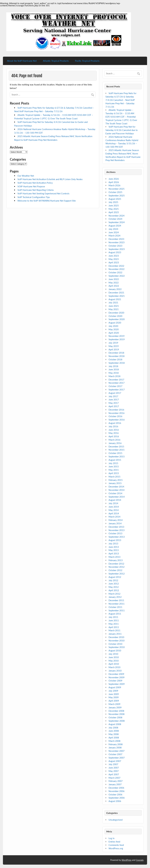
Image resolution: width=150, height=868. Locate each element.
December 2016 (116, 410)
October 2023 (115, 246)
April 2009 (114, 701)
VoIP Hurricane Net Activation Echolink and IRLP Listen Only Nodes (50, 179)
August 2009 (115, 687)
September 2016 (117, 420)
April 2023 (114, 262)
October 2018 (115, 359)
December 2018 (116, 353)
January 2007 (115, 784)
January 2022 (115, 289)
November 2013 (117, 530)
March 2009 (114, 704)
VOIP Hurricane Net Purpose (31, 186)
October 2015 (115, 453)
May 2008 (114, 734)
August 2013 (115, 540)
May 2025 (114, 209)
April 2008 (114, 738)
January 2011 (115, 634)
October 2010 (115, 644)
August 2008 (115, 724)
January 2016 (115, 443)
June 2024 (114, 232)
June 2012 (114, 584)
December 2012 (116, 564)
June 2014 (114, 507)
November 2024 (117, 216)
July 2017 (113, 396)
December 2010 (116, 637)
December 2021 (116, 293)
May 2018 (114, 373)
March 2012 (114, 594)
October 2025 (115, 192)
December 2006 (116, 788)
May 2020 (114, 329)
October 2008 (115, 717)
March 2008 (114, 741)
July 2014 (113, 503)
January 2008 (115, 748)
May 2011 (114, 624)
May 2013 (114, 550)
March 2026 (114, 185)
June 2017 (114, 400)
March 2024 (114, 236)
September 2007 (117, 758)
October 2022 (115, 272)
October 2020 (115, 316)
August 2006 (115, 801)
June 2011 (114, 620)
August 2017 (115, 393)
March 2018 (114, 376)
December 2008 (116, 711)
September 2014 (117, 497)
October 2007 (115, 754)
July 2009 (113, 691)
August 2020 (115, 323)
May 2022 (114, 283)
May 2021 (114, 309)
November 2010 (117, 641)
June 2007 (114, 768)
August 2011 (115, 614)
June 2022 (114, 279)
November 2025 (117, 189)
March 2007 (114, 778)
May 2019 (114, 346)
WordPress (126, 860)
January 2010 (115, 671)
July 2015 (113, 463)
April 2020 (114, 333)
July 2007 (113, 764)
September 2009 (117, 684)
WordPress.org (116, 848)
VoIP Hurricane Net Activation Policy (35, 183)
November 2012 (117, 567)
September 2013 (117, 537)
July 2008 (113, 728)
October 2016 (115, 416)
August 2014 (115, 500)
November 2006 (117, 791)
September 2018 (117, 363)
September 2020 (117, 319)
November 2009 (117, 677)
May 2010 (114, 661)
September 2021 (117, 296)
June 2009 (114, 694)
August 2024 (115, 226)
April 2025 (114, 212)
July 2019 (113, 343)
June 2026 (114, 179)
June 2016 (114, 430)
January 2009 (115, 707)
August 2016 (115, 423)
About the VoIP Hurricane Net (22, 61)
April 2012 (114, 590)
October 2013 (115, 533)
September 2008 (117, 721)
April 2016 (114, 436)
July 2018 (113, 366)
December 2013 (116, 527)
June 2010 (114, 657)
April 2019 (114, 349)
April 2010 (114, 664)
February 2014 (116, 520)
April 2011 (114, 627)
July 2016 (113, 426)
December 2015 (116, 446)
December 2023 (116, 239)
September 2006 (117, 798)
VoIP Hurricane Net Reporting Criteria (35, 190)
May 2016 (114, 433)
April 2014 (114, 513)
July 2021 (113, 302)
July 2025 (113, 202)
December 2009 (116, 674)
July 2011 (113, 617)
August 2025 (115, 199)
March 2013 (114, 557)
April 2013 (114, 553)
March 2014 (114, 517)
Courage (140, 860)
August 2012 (115, 577)
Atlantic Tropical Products (56, 61)
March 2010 (114, 667)
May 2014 (114, 510)
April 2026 (114, 182)
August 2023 (115, 252)
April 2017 (114, 406)
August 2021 (115, 299)
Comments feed (116, 845)
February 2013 (116, 560)
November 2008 (117, 714)
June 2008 (114, 731)
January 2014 (115, 523)
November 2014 (117, 490)
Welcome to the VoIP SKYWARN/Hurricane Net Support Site (47, 201)
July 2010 (113, 654)
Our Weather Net (26, 176)
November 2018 (117, 356)
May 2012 (114, 587)
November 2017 (117, 383)
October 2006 (115, 794)
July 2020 (113, 326)
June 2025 (114, 205)
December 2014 (116, 487)
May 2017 (114, 403)
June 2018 (114, 369)
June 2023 (114, 256)
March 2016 (114, 440)
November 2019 (117, 336)
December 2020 (116, 313)
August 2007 (115, 761)
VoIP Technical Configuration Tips (34, 197)
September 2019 (117, 339)
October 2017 (115, 386)
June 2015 (114, 466)
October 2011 (115, 607)
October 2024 (115, 219)
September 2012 (117, 574)
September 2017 (117, 390)
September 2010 (117, 647)
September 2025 (117, 195)
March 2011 (114, 630)
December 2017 (116, 380)
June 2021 (114, 306)
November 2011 (117, 604)
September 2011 (117, 610)
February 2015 (116, 480)
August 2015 (115, 460)
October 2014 (115, 493)
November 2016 (117, 413)
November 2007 (117, 751)
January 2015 (115, 483)
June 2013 (114, 547)
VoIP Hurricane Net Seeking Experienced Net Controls (43, 193)
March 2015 (114, 477)
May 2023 (114, 259)
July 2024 (113, 229)
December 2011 (116, 600)
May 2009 (114, 697)
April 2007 (114, 774)
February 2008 (116, 744)
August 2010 (115, 650)
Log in (111, 838)
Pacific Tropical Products (87, 61)
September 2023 (117, 249)
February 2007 (116, 781)
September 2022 (117, 276)
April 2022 (114, 286)
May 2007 (114, 771)
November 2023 (117, 242)
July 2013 (113, 543)
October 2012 (115, 570)
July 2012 (113, 580)
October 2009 (115, 681)
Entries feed (114, 842)
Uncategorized (116, 820)
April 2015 (114, 473)
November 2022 (117, 269)
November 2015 (117, 450)
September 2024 (117, 222)
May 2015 (114, 470)
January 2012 (115, 597)
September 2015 (117, 456)
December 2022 (116, 266)
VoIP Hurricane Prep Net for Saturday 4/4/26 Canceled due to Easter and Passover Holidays (122, 130)
